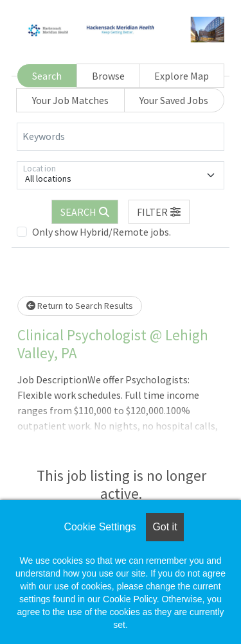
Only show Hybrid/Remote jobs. (102, 232)
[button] (159, 212)
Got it (165, 527)
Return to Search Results (80, 306)
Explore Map (182, 76)
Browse (108, 76)
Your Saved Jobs (174, 100)
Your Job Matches (70, 100)
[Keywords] (121, 137)
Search (47, 76)
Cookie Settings (100, 527)
